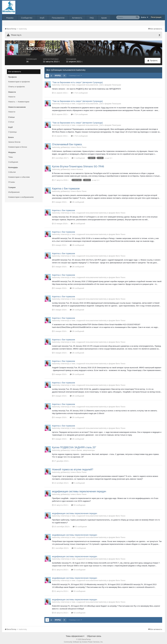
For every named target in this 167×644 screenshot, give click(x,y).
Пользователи (58, 18)
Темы (11, 155)
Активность (77, 18)
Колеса (80, 167)
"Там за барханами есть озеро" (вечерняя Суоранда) (77, 80)
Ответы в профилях (17, 85)
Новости (12, 95)
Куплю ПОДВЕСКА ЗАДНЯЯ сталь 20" (74, 445)
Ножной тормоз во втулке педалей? (73, 468)
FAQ (92, 18)
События (12, 170)
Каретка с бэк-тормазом (66, 187)
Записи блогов (14, 140)
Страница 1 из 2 (75, 74)
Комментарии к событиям (19, 175)
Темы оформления (75, 634)
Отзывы (12, 180)
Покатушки (116, 83)
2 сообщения (78, 156)
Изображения (14, 190)
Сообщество (27, 18)
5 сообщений (78, 481)
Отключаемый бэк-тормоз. (67, 143)
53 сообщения (78, 503)
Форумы (10, 18)
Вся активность (15, 70)
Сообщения (13, 160)
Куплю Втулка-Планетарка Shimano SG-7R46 (78, 165)
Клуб (42, 18)
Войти (145, 17)
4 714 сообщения (79, 91)
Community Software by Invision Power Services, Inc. (83, 640)
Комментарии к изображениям (21, 195)
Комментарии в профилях (19, 80)
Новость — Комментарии (19, 100)
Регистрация (156, 17)
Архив (104, 18)
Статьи (11, 120)
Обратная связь (94, 634)
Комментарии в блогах (18, 145)
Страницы (12, 130)
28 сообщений (77, 200)
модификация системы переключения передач (79, 490)
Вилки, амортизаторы (86, 448)
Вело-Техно (82, 145)
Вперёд (58, 74)
